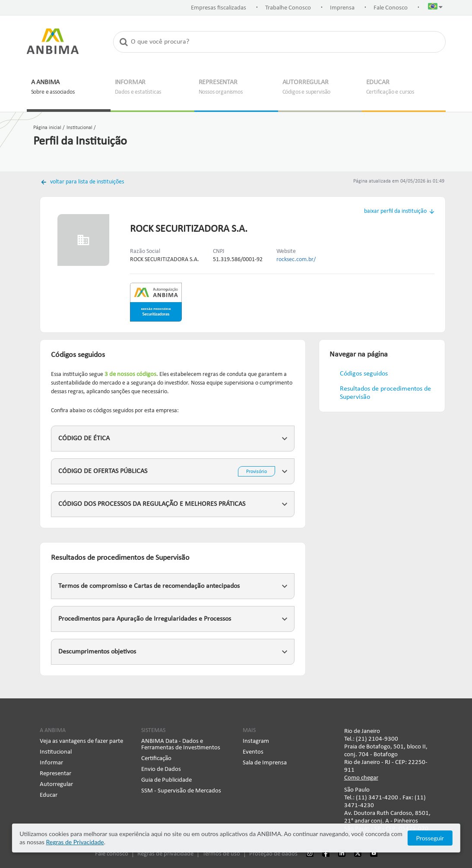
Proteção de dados (273, 854)
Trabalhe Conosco (288, 8)
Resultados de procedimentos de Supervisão (385, 393)
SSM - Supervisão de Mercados (181, 791)
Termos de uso (221, 854)
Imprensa (342, 8)
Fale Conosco (391, 8)
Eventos (253, 752)
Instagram (256, 741)
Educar (49, 795)
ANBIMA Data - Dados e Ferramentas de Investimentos (181, 745)
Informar (51, 763)
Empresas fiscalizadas (219, 8)
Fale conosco (112, 854)
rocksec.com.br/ (296, 260)
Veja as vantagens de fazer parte (81, 741)
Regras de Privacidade (75, 842)
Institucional (56, 752)
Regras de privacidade (165, 854)
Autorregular (56, 784)
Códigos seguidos (364, 374)
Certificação (156, 759)
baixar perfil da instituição (395, 211)
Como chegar (361, 778)
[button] (435, 8)
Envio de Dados (161, 769)
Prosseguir (430, 838)
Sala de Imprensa (265, 763)
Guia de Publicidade (166, 780)
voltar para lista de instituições (86, 182)
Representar (55, 774)
